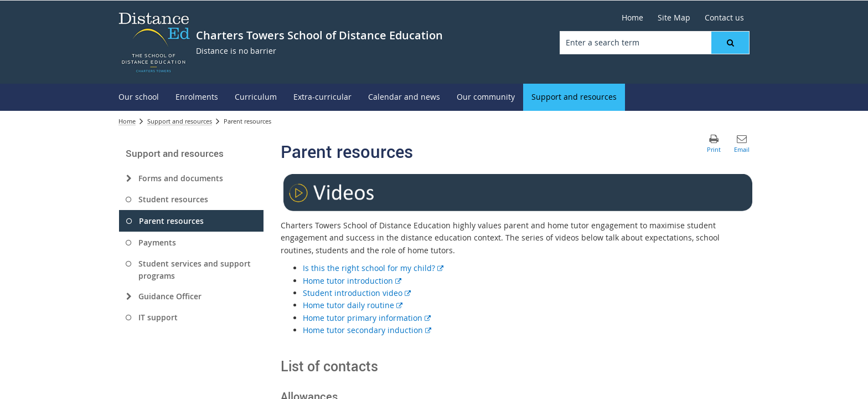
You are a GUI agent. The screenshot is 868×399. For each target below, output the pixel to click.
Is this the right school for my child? (373, 268)
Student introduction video (357, 293)
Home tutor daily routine (353, 305)
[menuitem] (139, 97)
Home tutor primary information (367, 318)
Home (127, 121)
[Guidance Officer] (129, 296)
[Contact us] (724, 18)
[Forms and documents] (129, 178)
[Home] (632, 18)
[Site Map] (674, 18)
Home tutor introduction (352, 281)
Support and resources (180, 121)
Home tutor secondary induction (367, 330)
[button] (730, 43)
